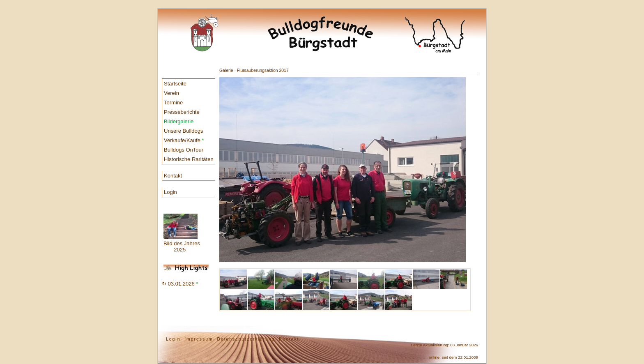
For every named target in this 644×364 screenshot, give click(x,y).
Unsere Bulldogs (183, 131)
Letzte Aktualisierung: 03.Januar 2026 (445, 345)
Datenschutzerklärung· (247, 339)
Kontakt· (290, 339)
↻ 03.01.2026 (180, 284)
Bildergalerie (179, 121)
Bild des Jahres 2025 (182, 233)
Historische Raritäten (189, 159)
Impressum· (200, 339)
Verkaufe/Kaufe (184, 140)
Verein (171, 93)
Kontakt (173, 176)
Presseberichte (182, 112)
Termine (173, 103)
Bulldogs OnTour (184, 150)
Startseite (175, 84)
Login (170, 192)
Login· (174, 339)
